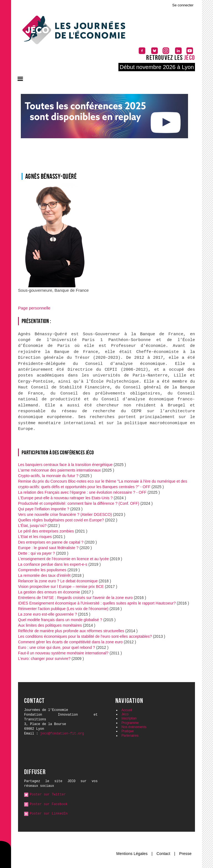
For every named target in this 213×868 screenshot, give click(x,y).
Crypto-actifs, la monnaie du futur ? (48, 476)
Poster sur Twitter (48, 795)
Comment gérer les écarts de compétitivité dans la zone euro (70, 642)
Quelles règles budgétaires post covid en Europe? (61, 520)
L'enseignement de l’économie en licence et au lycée (63, 559)
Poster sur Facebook (49, 804)
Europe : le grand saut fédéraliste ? (48, 548)
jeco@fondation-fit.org (62, 734)
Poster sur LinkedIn (49, 814)
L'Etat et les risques (35, 537)
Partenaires (130, 736)
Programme (130, 723)
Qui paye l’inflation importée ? (44, 509)
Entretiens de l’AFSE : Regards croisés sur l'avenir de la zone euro (75, 598)
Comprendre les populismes (42, 570)
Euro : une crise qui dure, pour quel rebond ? (57, 647)
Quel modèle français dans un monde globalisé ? (60, 620)
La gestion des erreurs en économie (49, 592)
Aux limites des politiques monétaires (50, 625)
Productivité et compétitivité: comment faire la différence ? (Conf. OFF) (79, 503)
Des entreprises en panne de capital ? (51, 542)
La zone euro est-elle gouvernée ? (47, 614)
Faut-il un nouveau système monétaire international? (63, 653)
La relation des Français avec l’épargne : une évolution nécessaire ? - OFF (82, 492)
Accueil (127, 710)
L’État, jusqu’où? (32, 526)
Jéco (125, 714)
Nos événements (134, 727)
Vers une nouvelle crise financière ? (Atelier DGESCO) (65, 514)
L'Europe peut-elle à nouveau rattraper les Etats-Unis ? (65, 498)
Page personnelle (34, 308)
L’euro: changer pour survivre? (45, 659)
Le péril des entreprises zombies (46, 531)
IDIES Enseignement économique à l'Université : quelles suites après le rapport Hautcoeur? (97, 603)
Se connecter (183, 5)
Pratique (128, 731)
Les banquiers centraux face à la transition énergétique (65, 465)
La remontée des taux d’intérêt (44, 575)
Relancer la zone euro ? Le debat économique (58, 581)
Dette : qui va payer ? (36, 553)
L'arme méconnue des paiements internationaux (59, 470)
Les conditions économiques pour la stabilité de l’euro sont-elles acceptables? (85, 636)
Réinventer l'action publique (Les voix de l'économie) (63, 609)
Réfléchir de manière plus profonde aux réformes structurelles (72, 631)
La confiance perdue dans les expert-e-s (53, 564)
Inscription (129, 718)
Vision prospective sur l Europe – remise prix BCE (61, 587)
